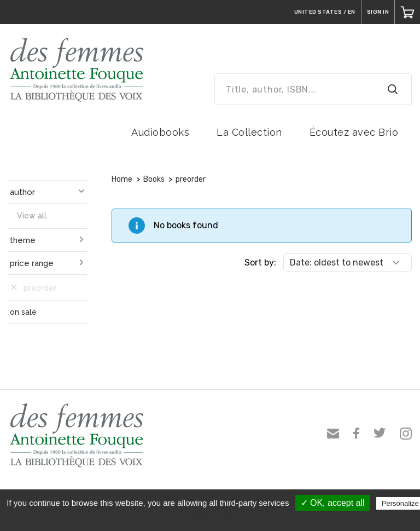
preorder (191, 179)
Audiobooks (160, 132)
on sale (23, 312)
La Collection (249, 132)
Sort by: (260, 262)
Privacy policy (215, 518)
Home (122, 179)
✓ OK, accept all (333, 503)
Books (154, 179)
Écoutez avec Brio (354, 132)
